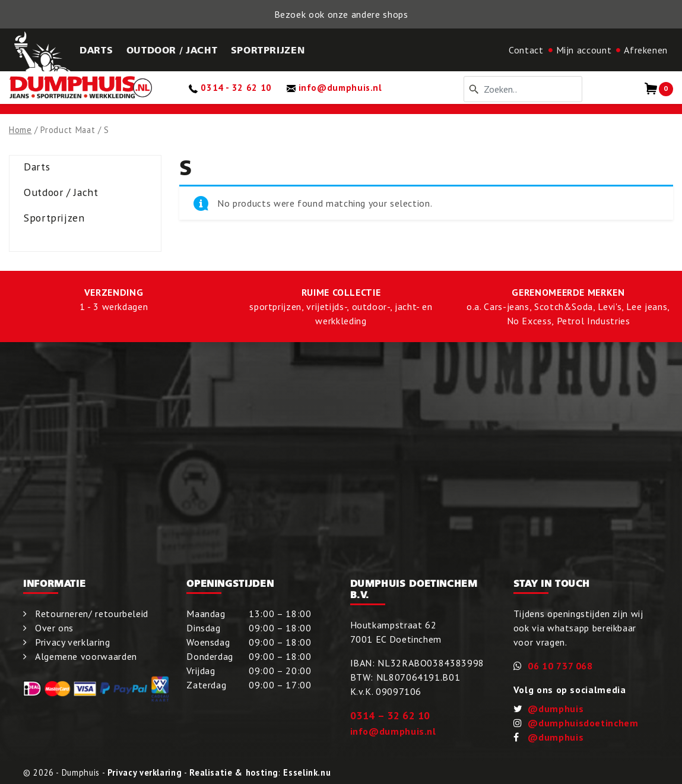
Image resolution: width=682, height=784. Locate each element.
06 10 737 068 (560, 666)
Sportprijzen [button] (268, 50)
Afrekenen (646, 50)
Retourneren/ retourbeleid (92, 614)
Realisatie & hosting (234, 772)
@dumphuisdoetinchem (583, 723)
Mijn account (584, 50)
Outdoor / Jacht (61, 192)
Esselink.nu (307, 772)
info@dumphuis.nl (393, 731)
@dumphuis (556, 709)
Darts (37, 167)
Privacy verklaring (73, 642)
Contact (526, 50)
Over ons (54, 628)
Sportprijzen (54, 218)
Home (20, 130)
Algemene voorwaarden (86, 656)
